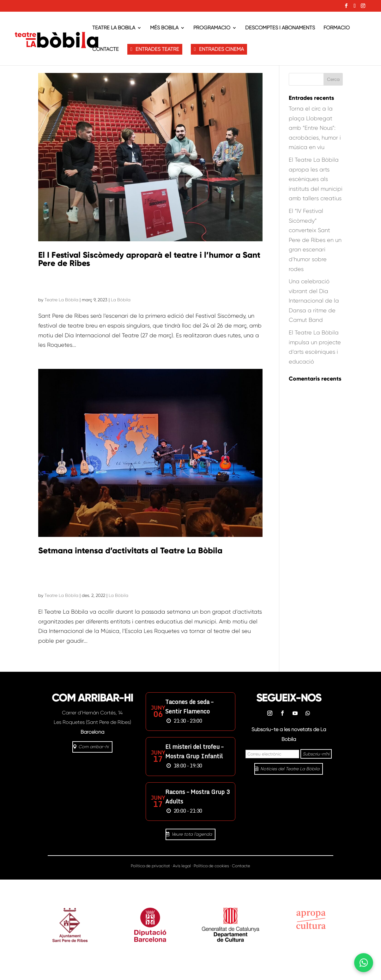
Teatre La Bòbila (114, 28)
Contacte (106, 50)
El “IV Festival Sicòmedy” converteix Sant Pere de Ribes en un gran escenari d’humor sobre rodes (315, 240)
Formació (337, 28)
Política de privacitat (150, 866)
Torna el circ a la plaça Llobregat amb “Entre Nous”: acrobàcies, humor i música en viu (315, 128)
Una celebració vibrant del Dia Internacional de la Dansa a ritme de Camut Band (314, 301)
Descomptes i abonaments (280, 28)
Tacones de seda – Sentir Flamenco (189, 706)
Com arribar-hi (94, 747)
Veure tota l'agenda (192, 834)
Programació (212, 28)
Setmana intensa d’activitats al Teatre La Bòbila (130, 550)
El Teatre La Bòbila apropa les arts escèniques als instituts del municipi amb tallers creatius (316, 179)
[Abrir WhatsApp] (364, 963)
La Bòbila (121, 300)
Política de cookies (211, 866)
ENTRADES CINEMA (221, 49)
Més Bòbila (164, 28)
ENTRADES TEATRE (157, 49)
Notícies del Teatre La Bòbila (290, 769)
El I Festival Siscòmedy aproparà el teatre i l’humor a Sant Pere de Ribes (149, 259)
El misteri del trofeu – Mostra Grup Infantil (194, 751)
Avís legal (182, 866)
